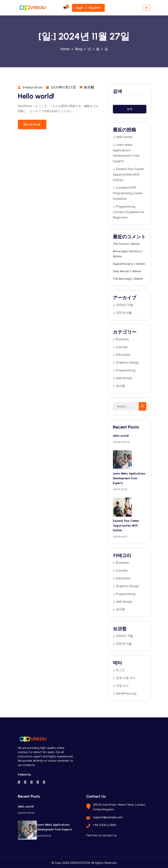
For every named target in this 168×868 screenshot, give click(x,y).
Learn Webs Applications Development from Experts (129, 478)
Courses (122, 347)
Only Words (121, 271)
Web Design (124, 378)
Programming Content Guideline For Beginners (129, 212)
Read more (32, 124)
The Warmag (122, 279)
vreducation (32, 87)
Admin (135, 244)
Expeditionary (123, 264)
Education (123, 355)
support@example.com (108, 817)
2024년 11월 (124, 305)
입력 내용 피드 (126, 678)
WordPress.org (126, 693)
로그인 (120, 670)
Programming (126, 370)
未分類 (89, 87)
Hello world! (36, 96)
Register (95, 8)
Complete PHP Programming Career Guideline (128, 193)
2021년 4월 (124, 313)
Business (122, 339)
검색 (117, 91)
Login (80, 8)
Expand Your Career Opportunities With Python (128, 175)
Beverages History (126, 251)
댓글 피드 (122, 686)
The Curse (120, 244)
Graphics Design (128, 363)
